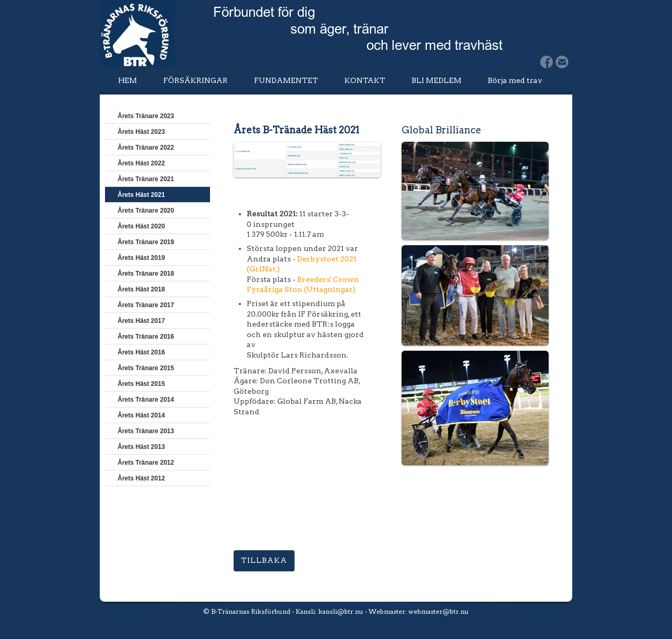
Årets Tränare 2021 (146, 179)
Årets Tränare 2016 (146, 337)
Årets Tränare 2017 (146, 305)
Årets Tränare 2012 (146, 463)
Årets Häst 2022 (141, 163)
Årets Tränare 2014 (146, 400)
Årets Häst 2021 (141, 195)
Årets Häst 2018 (141, 289)
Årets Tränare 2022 (146, 148)
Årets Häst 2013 (141, 447)
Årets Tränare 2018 (146, 274)
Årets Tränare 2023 (146, 116)
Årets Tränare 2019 (146, 242)
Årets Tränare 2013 (146, 431)
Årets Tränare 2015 (146, 368)
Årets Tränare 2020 (146, 211)
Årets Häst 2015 (141, 384)
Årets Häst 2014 (141, 415)
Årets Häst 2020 (141, 226)
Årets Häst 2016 (141, 352)
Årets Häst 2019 (141, 258)
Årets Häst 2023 (141, 132)
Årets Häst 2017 (141, 321)
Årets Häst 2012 (141, 478)
